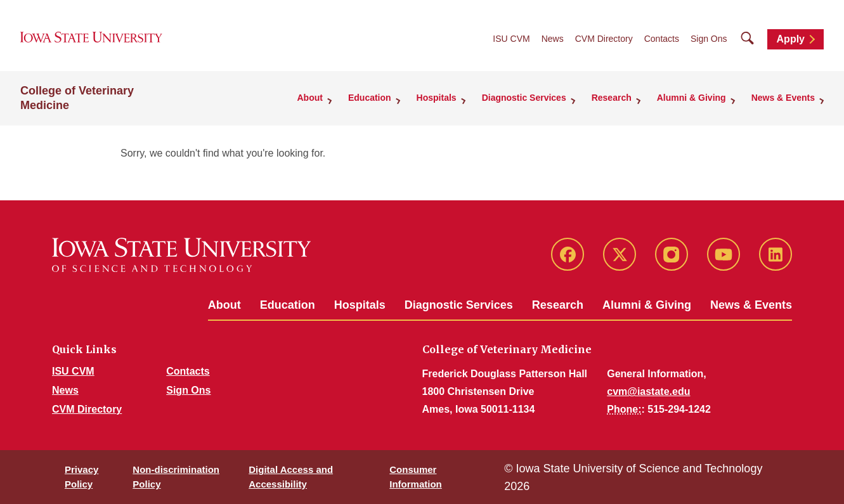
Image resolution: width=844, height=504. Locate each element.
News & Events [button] (783, 98)
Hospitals (360, 305)
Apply (791, 39)
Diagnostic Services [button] (524, 98)
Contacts (662, 39)
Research (558, 305)
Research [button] (612, 98)
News (553, 39)
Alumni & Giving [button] (691, 98)
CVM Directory (604, 39)
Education (288, 305)
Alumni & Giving (647, 305)
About (224, 305)
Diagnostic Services (459, 305)
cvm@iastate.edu (648, 391)
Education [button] (370, 98)
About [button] (310, 98)
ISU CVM (511, 39)
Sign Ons (709, 39)
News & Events (751, 305)
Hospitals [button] (437, 98)
